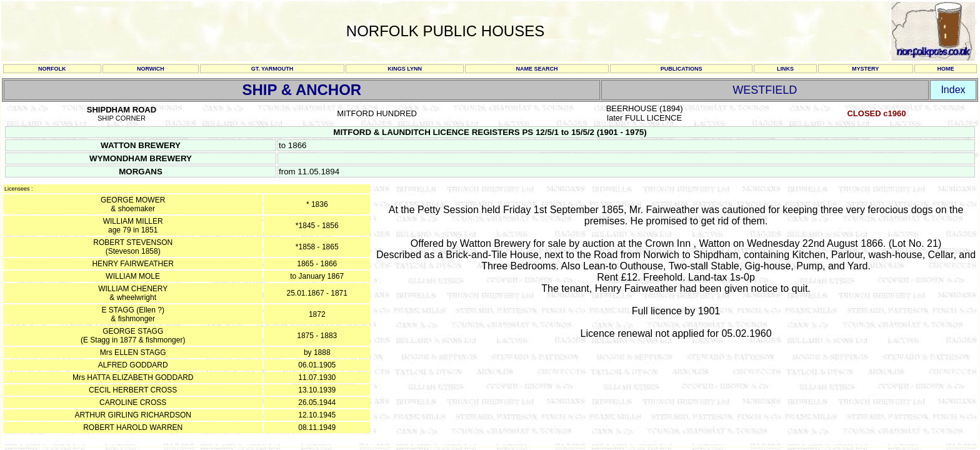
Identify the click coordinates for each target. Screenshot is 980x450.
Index (953, 90)
